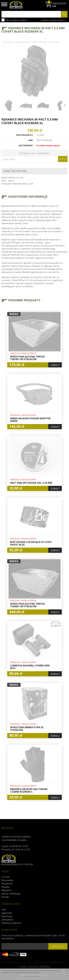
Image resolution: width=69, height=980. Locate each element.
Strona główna (8, 42)
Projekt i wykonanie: (34, 967)
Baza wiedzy (7, 880)
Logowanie (7, 913)
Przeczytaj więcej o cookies (31, 976)
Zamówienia (7, 920)
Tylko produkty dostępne (14, 20)
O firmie (5, 877)
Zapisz (63, 159)
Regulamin (7, 890)
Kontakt (5, 897)
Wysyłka (5, 887)
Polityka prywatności (11, 923)
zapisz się (58, 946)
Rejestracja (7, 916)
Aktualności (7, 883)
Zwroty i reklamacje (11, 893)
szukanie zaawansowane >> (54, 20)
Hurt (4, 909)
